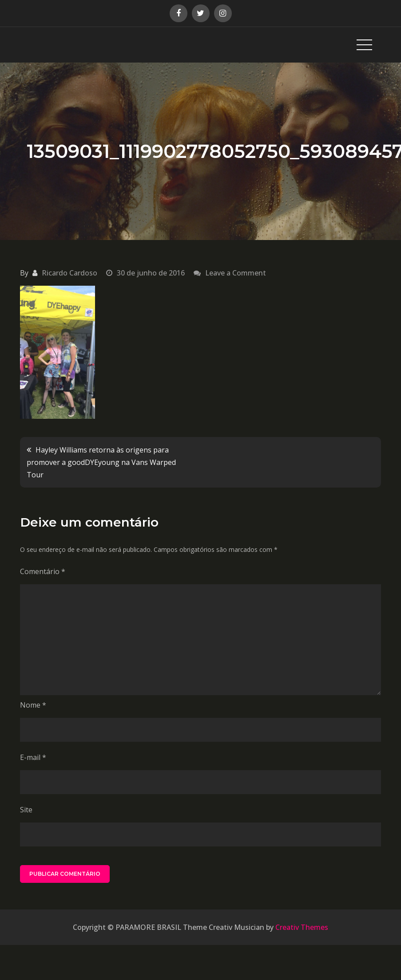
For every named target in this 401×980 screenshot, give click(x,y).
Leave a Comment (236, 273)
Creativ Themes (302, 927)
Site (26, 810)
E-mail (33, 757)
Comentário (43, 571)
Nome (33, 705)
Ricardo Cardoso (69, 273)
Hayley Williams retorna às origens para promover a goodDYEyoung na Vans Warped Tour (101, 462)
